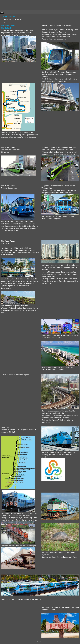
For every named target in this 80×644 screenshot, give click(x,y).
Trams (5, 22)
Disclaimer (40, 642)
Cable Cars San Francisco (12, 19)
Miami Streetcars (9, 17)
